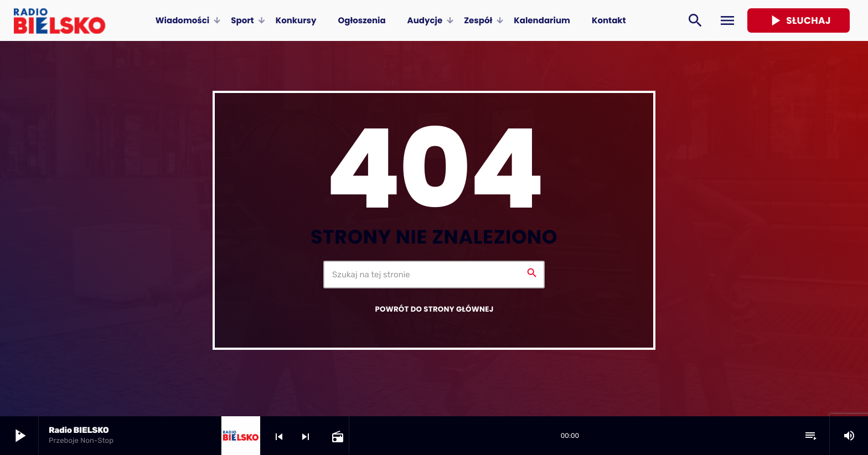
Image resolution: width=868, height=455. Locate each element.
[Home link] (60, 20)
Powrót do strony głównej (434, 309)
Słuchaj (799, 20)
